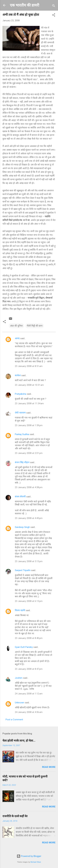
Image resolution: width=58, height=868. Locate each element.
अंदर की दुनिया (16, 326)
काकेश (18, 375)
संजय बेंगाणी (20, 497)
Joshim (19, 678)
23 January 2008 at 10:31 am (29, 385)
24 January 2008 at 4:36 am (29, 712)
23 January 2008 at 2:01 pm (29, 453)
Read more (49, 767)
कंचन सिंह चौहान (22, 462)
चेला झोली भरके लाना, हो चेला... (19, 741)
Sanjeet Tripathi (23, 570)
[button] (54, 15)
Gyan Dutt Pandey (24, 647)
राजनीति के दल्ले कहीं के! (15, 816)
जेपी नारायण (20, 413)
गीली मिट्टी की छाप (35, 326)
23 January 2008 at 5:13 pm (29, 561)
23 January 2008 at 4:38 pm (29, 487)
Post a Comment (14, 720)
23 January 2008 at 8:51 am (29, 366)
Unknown (19, 703)
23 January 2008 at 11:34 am (29, 403)
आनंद (17, 338)
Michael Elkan (36, 862)
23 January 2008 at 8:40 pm (29, 638)
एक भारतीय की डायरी (25, 5)
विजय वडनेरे (20, 610)
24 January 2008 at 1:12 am (29, 694)
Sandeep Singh (22, 527)
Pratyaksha (20, 394)
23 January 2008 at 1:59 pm (29, 425)
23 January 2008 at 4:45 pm (29, 518)
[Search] (54, 6)
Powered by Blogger (29, 856)
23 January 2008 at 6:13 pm (29, 601)
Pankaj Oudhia (22, 434)
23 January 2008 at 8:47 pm (29, 669)
